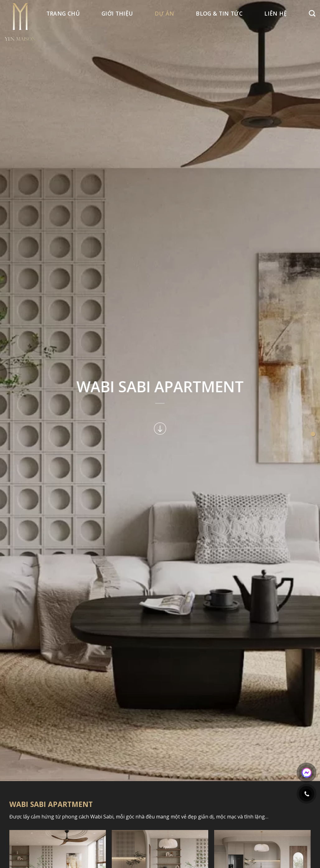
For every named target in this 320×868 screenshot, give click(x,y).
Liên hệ (275, 13)
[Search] (312, 13)
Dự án (164, 13)
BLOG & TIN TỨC (219, 13)
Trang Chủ (63, 13)
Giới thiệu (117, 13)
